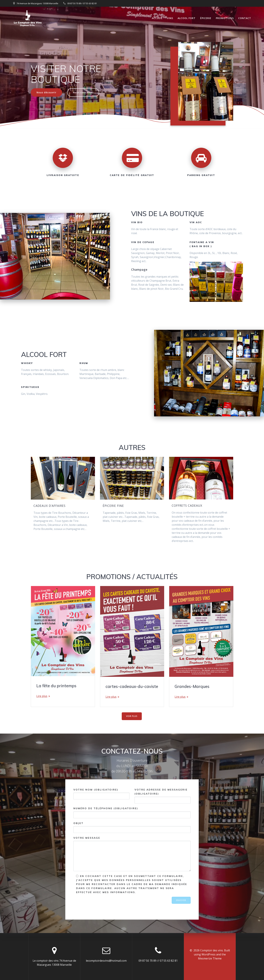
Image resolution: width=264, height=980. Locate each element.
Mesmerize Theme (210, 958)
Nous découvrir (46, 92)
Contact (245, 18)
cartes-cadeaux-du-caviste (132, 686)
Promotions (225, 18)
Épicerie (206, 18)
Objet (132, 827)
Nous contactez (83, 92)
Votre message (132, 854)
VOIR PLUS (132, 716)
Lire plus (42, 696)
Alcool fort (187, 18)
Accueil (157, 18)
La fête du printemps (56, 686)
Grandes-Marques (192, 686)
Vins (170, 18)
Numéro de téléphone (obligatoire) (132, 812)
